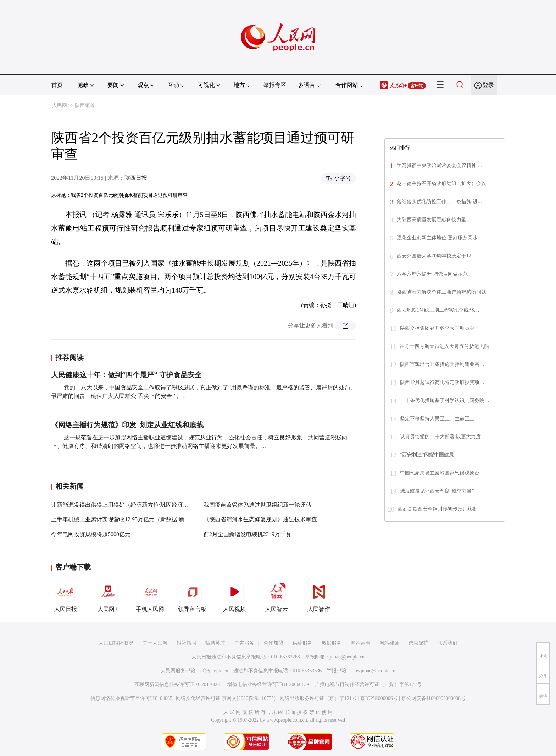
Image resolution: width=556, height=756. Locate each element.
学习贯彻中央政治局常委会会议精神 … (440, 165)
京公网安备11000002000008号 (433, 698)
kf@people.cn (214, 671)
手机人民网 (150, 596)
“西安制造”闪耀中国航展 (427, 455)
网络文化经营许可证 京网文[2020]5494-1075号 (226, 698)
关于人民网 (155, 643)
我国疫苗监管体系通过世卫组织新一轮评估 (257, 505)
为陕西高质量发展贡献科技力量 (432, 220)
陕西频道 (85, 105)
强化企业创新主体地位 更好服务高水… (440, 238)
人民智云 (277, 596)
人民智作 (319, 596)
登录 (488, 85)
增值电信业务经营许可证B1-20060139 (268, 685)
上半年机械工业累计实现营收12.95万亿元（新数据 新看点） (126, 519)
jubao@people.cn (347, 657)
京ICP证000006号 (379, 698)
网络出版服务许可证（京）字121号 (318, 698)
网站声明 (361, 643)
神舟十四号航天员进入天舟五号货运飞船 (444, 346)
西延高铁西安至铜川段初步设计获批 (438, 509)
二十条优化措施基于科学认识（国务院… (445, 401)
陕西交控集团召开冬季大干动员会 (437, 328)
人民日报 (66, 596)
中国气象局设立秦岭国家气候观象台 (440, 473)
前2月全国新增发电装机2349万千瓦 (248, 534)
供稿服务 (302, 643)
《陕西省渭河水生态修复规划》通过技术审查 (260, 519)
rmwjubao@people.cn (373, 671)
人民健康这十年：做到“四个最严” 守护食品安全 (126, 375)
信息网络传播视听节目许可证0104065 (131, 698)
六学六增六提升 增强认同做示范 (432, 274)
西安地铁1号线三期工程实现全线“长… (439, 310)
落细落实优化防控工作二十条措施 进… (440, 202)
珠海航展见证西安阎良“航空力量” (437, 491)
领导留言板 (192, 596)
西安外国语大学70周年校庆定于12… (437, 256)
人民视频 (234, 596)
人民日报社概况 (116, 643)
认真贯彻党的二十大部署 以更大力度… (443, 437)
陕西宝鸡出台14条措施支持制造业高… (442, 364)
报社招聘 (187, 643)
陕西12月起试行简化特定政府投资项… (442, 382)
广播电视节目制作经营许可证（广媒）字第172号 (368, 685)
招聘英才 (215, 643)
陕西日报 (136, 178)
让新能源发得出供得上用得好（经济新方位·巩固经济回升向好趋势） (137, 505)
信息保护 (418, 643)
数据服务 (332, 643)
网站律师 (389, 643)
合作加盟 (273, 643)
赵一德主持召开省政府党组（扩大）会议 (441, 184)
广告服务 (244, 643)
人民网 (60, 105)
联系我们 (447, 643)
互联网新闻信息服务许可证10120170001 (178, 685)
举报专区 (275, 85)
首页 (57, 85)
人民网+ (108, 596)
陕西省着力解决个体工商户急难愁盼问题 (441, 292)
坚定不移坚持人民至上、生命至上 (437, 419)
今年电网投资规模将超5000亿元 (91, 534)
